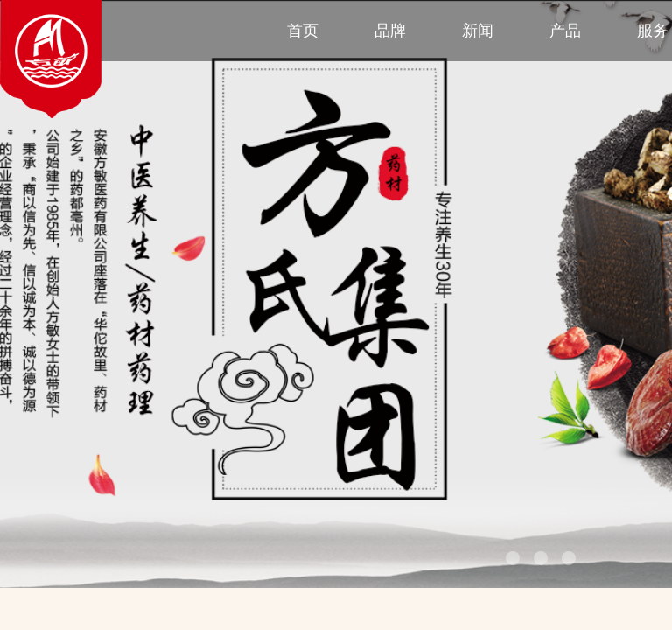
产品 (565, 31)
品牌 (390, 31)
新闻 (478, 31)
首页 (303, 31)
